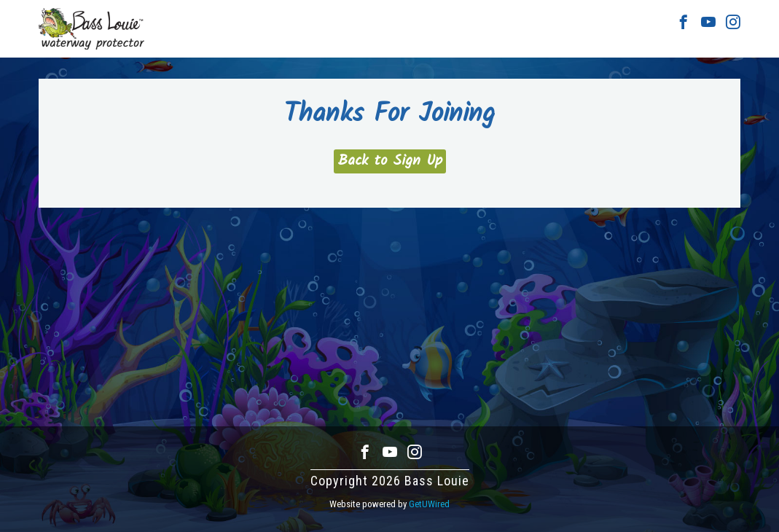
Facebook (684, 22)
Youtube (708, 22)
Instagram (733, 22)
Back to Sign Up (390, 161)
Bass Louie (91, 29)
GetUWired (429, 504)
